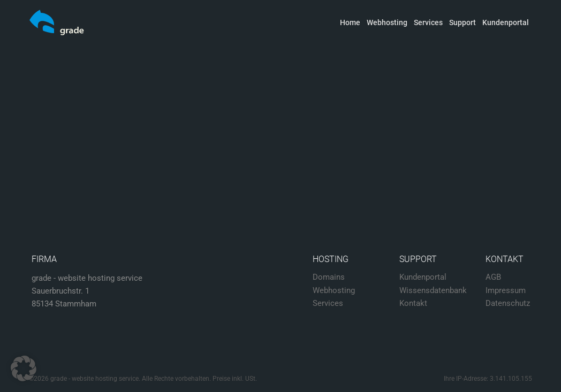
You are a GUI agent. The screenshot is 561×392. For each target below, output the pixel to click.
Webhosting (387, 22)
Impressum (506, 290)
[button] (24, 368)
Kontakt (413, 303)
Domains (329, 277)
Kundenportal (506, 22)
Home (350, 22)
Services (428, 22)
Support (463, 22)
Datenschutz (508, 303)
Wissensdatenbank (433, 290)
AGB (493, 277)
